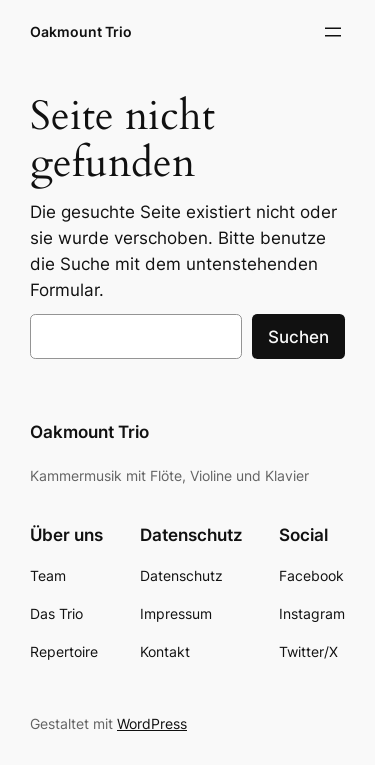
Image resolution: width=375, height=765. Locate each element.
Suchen (298, 337)
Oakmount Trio (81, 31)
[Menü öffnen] (333, 32)
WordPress (152, 723)
